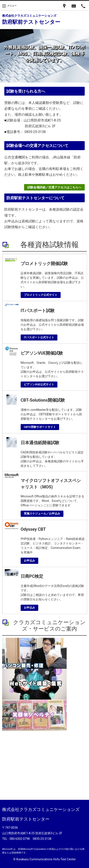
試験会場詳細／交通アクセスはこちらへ (54, 189)
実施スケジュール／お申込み (42, 514)
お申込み (29, 561)
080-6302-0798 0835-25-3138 (30, 839)
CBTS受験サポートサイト (40, 427)
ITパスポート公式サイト (39, 337)
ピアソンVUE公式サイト (39, 384)
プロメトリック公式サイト (41, 295)
